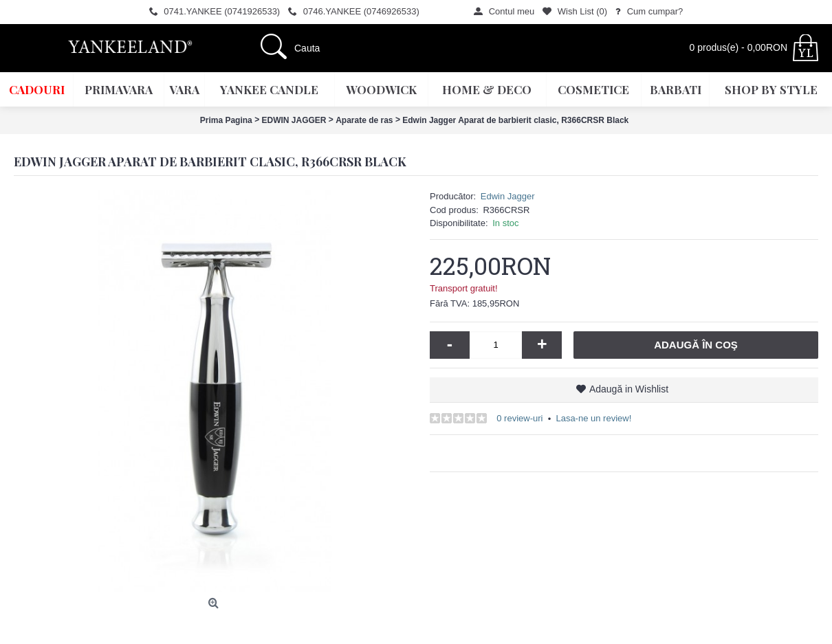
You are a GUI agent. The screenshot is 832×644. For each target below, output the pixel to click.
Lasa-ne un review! (593, 418)
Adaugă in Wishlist (629, 389)
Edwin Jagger (508, 196)
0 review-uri (519, 418)
